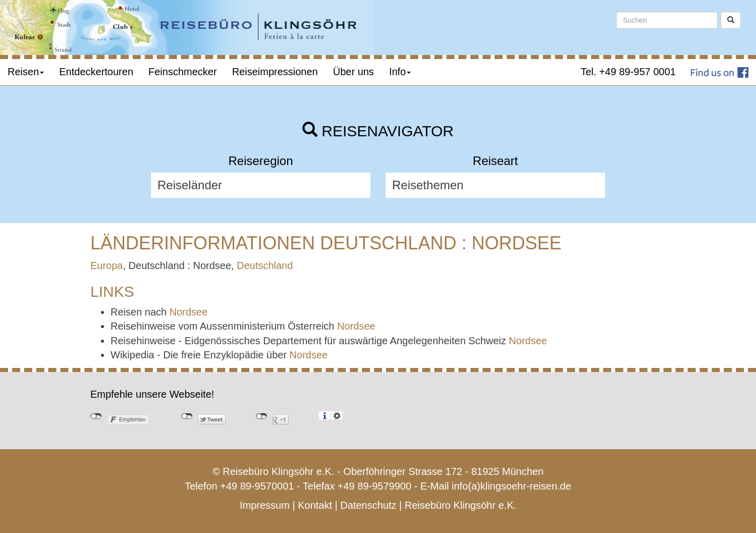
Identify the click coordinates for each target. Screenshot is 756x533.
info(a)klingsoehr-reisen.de (511, 486)
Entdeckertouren (96, 72)
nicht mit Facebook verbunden (96, 416)
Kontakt (315, 505)
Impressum (265, 505)
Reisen (26, 72)
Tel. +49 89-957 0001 (629, 72)
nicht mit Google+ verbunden (262, 416)
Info (400, 72)
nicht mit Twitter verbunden (187, 416)
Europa (107, 265)
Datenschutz (368, 505)
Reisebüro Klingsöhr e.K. (461, 505)
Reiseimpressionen (275, 72)
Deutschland (265, 265)
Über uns (354, 72)
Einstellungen (337, 415)
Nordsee (189, 312)
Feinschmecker (183, 72)
